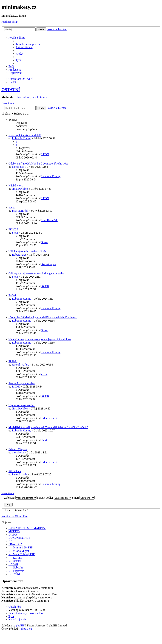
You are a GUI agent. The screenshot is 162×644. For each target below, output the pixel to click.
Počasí (12, 295)
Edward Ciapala (18, 449)
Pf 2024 (13, 361)
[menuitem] (28, 44)
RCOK (45, 286)
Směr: (83, 498)
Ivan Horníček (20, 211)
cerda (44, 374)
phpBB (20, 625)
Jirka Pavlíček (20, 189)
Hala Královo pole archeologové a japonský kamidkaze (40, 339)
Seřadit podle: (54, 498)
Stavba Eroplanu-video (22, 383)
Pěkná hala (15, 471)
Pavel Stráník (39, 97)
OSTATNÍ (11, 90)
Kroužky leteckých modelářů (25, 135)
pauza (12, 207)
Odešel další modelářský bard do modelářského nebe (38, 164)
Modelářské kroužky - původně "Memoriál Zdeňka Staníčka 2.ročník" (48, 427)
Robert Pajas (19, 255)
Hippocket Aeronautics (22, 405)
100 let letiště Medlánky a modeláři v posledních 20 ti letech (43, 317)
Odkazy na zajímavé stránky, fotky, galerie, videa (36, 273)
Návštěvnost (15, 186)
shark (44, 440)
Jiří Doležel (24, 97)
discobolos (18, 167)
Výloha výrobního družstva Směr (27, 251)
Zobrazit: (20, 498)
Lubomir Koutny (22, 138)
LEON (45, 154)
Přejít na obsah (10, 22)
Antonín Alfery (20, 365)
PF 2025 (13, 229)
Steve (15, 233)
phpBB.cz (26, 629)
